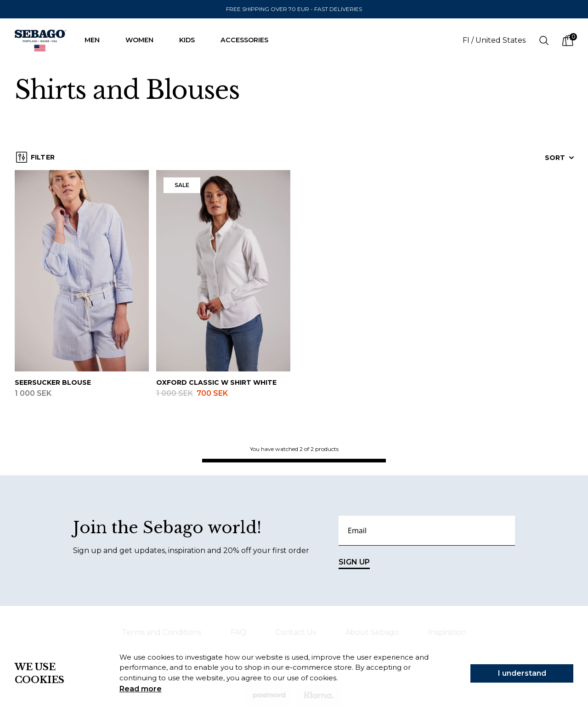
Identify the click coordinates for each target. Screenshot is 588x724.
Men (97, 40)
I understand (522, 673)
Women (144, 40)
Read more (141, 689)
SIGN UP (354, 563)
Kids (192, 40)
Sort (560, 158)
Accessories (249, 40)
